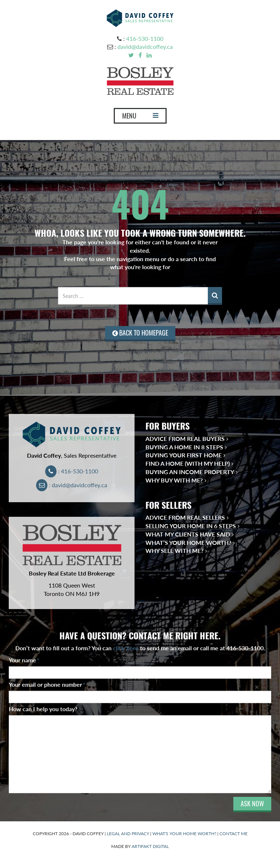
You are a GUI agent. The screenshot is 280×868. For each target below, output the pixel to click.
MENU (140, 117)
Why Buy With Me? (174, 480)
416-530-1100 (145, 38)
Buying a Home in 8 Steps (184, 447)
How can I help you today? (43, 709)
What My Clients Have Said (188, 534)
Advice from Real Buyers (185, 439)
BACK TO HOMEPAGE (140, 333)
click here (126, 648)
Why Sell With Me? (174, 551)
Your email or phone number (47, 684)
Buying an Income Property (190, 472)
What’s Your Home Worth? (188, 542)
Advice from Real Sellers (185, 517)
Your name (24, 660)
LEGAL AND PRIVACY (128, 834)
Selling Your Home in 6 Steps (191, 526)
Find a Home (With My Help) (188, 463)
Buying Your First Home (184, 455)
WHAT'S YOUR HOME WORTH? (184, 834)
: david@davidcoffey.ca (72, 485)
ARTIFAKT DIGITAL (150, 846)
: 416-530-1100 (72, 471)
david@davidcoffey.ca (145, 46)
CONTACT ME (234, 834)
